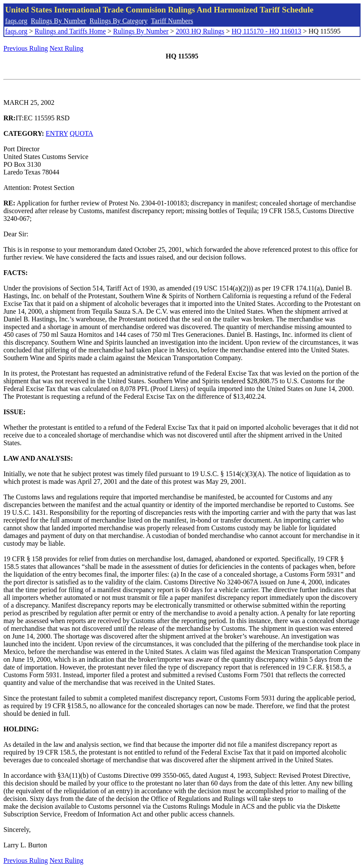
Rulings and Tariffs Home (70, 31)
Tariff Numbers (172, 21)
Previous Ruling (26, 48)
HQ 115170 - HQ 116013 (266, 31)
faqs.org (16, 21)
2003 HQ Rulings (200, 31)
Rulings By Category (119, 21)
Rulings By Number (59, 21)
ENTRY (57, 133)
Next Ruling (67, 48)
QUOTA (81, 133)
